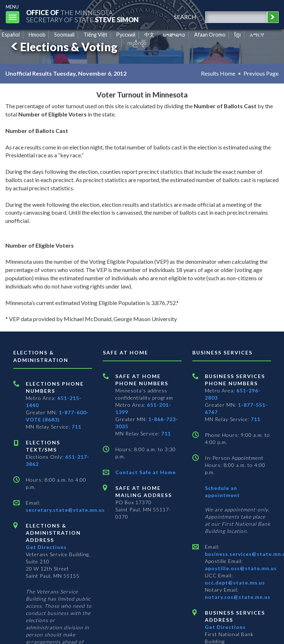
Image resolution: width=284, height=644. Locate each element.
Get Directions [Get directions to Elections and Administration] (46, 547)
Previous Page (261, 73)
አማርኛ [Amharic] (257, 35)
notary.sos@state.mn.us (238, 597)
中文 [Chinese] (149, 35)
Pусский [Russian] (126, 35)
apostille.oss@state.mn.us (241, 568)
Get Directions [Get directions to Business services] (225, 627)
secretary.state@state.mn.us (65, 510)
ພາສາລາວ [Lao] (174, 35)
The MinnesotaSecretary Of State (82, 16)
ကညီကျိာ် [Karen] (137, 43)
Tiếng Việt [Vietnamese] (95, 35)
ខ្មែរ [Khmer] (238, 35)
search (185, 17)
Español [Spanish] (11, 35)
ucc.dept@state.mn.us (235, 583)
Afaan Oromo (210, 35)
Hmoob (37, 35)
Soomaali (64, 35)
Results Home (218, 73)
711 (76, 427)
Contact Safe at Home (146, 472)
